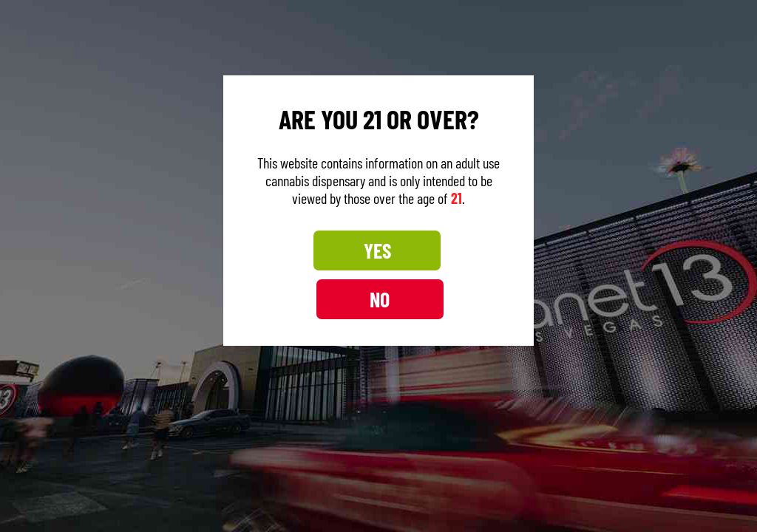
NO (444, 275)
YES (313, 275)
